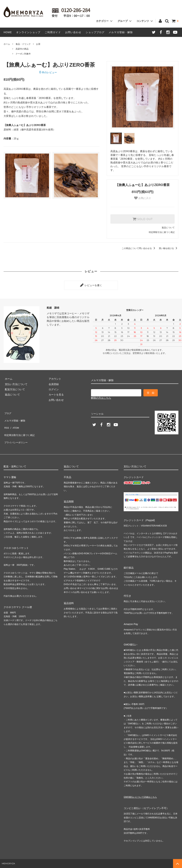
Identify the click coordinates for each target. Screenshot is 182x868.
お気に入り (143, 198)
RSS (6, 422)
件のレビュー (48, 72)
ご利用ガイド (53, 32)
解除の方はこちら (101, 397)
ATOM (14, 422)
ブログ (7, 411)
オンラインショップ (28, 32)
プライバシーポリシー (16, 432)
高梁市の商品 (22, 49)
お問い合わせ (73, 32)
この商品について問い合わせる (139, 248)
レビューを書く (91, 285)
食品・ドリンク (23, 44)
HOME (8, 32)
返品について (168, 228)
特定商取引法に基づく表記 (162, 232)
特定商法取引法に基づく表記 (20, 427)
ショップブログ (95, 32)
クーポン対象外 (23, 54)
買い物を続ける (169, 248)
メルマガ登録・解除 (121, 32)
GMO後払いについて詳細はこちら (140, 786)
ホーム (7, 44)
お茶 (38, 44)
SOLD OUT (143, 219)
